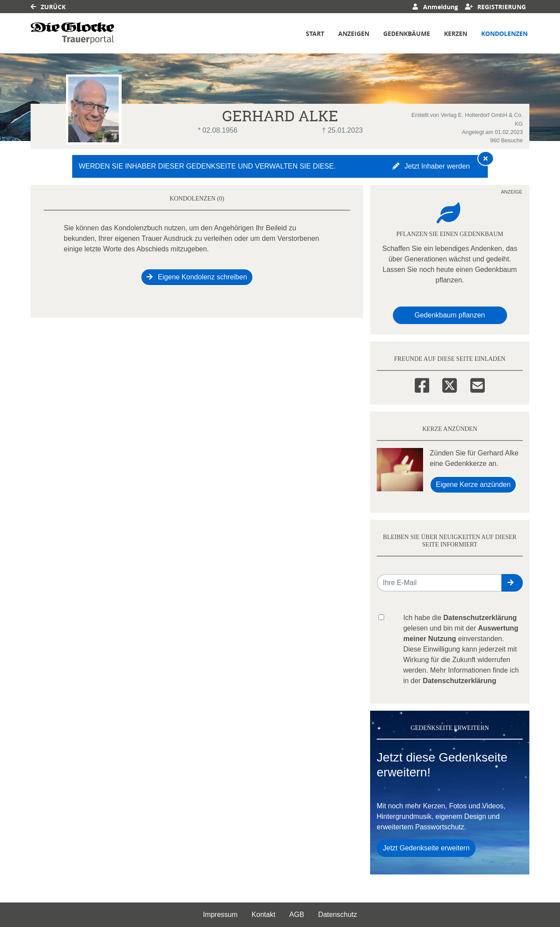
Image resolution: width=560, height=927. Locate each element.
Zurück (48, 7)
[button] (512, 583)
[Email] (478, 384)
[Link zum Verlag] (72, 33)
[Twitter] (450, 384)
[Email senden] (439, 583)
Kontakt (263, 915)
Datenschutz (338, 915)
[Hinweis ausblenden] (486, 159)
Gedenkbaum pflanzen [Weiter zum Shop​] (450, 315)
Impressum (220, 915)
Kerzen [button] (456, 33)
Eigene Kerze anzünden (473, 485)
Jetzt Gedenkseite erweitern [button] (426, 848)
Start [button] (315, 33)
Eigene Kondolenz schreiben (197, 277)
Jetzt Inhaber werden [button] (431, 166)
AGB (297, 915)
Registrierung (496, 7)
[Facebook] (422, 384)
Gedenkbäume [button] (407, 33)
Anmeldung (435, 7)
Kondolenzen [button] (504, 33)
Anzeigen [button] (354, 33)
